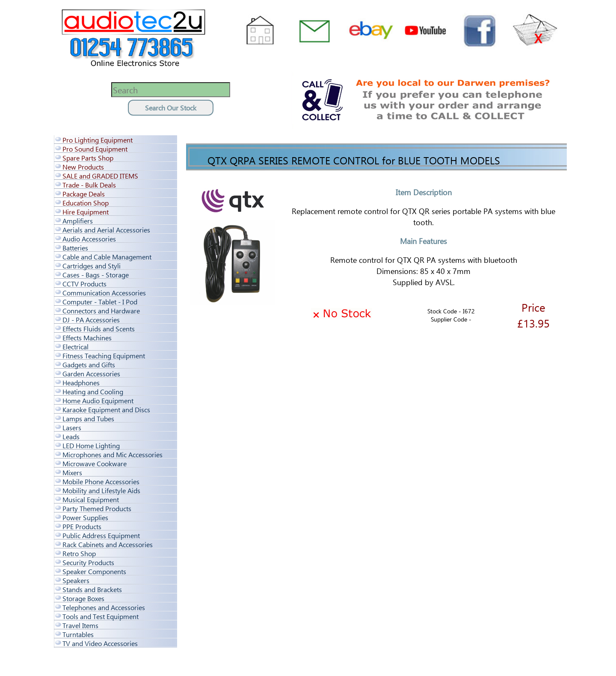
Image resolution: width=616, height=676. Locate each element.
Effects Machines (87, 338)
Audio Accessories (89, 239)
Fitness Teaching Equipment (104, 356)
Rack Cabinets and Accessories (108, 544)
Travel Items (80, 625)
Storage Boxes (83, 598)
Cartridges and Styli (92, 266)
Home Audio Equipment (98, 401)
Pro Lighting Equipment (98, 140)
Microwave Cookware (95, 463)
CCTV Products (84, 284)
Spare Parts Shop (88, 158)
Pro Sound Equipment (95, 149)
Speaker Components (94, 571)
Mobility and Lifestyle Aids (101, 490)
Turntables (78, 634)
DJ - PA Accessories (91, 320)
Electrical (76, 347)
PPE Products (82, 526)
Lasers (72, 427)
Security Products (88, 562)
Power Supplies (85, 517)
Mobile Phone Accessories (101, 481)
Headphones (81, 383)
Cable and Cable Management (107, 257)
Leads (71, 436)
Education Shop (86, 203)
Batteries (75, 248)
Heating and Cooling (93, 392)
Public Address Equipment (101, 535)
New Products (83, 167)
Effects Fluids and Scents (99, 329)
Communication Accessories (104, 293)
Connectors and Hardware (101, 311)
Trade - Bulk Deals (89, 185)
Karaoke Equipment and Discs (106, 409)
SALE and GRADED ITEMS (100, 176)
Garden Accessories (91, 374)
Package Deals (84, 194)
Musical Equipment (91, 499)
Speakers (76, 580)
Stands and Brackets (92, 589)
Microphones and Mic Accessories (113, 454)
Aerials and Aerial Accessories (106, 230)
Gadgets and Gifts (89, 365)
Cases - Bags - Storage (96, 275)
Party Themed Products (97, 508)
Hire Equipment (86, 212)
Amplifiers (78, 221)
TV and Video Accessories (100, 643)
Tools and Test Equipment (101, 616)
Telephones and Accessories (104, 607)
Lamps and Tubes (88, 418)
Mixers (72, 472)
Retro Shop (79, 553)
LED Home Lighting (91, 445)
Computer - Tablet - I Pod (100, 302)
